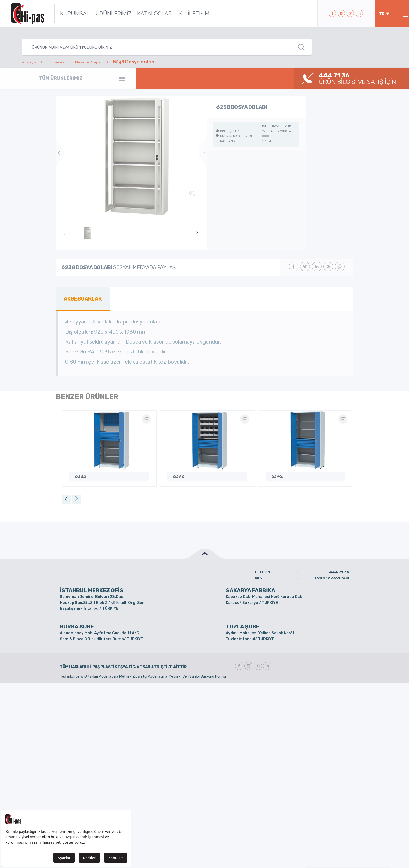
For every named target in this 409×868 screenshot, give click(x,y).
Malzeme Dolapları (111, 62)
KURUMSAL (67, 14)
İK (172, 14)
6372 (178, 473)
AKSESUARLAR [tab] (80, 297)
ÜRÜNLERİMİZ (106, 14)
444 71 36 (339, 570)
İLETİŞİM (191, 14)
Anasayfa (32, 62)
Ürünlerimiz (66, 62)
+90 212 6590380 (332, 575)
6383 (80, 473)
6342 (277, 473)
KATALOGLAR (147, 14)
